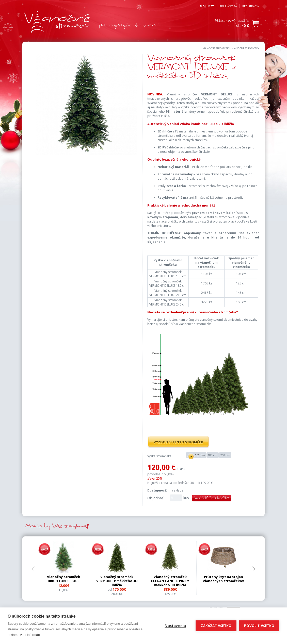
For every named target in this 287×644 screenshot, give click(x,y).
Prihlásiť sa (228, 6)
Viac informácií (31, 635)
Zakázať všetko (216, 626)
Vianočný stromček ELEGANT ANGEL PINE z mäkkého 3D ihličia (170, 581)
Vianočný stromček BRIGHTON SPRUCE (63, 579)
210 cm (225, 455)
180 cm (213, 455)
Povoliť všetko (259, 626)
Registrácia (251, 6)
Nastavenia (175, 626)
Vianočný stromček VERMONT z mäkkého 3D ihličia (117, 581)
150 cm (196, 455)
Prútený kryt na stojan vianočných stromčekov (224, 579)
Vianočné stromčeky (216, 48)
